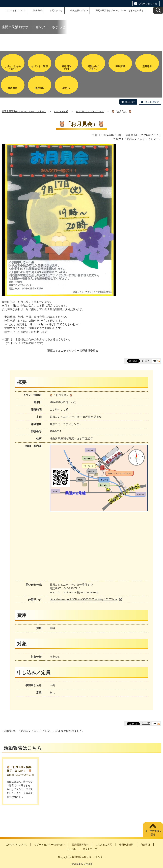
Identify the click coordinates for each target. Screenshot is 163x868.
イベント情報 (61, 111)
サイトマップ (90, 849)
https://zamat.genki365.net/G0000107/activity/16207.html (86, 599)
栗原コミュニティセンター (143, 139)
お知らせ (13, 68)
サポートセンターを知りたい (49, 845)
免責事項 (145, 845)
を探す (66, 68)
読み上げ (130, 102)
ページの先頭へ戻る (153, 833)
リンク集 (71, 849)
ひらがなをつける (148, 4)
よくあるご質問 (104, 845)
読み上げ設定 (152, 102)
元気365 (88, 864)
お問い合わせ (56, 10)
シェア (146, 361)
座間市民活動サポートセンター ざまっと (24, 111)
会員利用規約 (126, 845)
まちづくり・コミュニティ (90, 111)
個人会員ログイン (79, 10)
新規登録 (38, 10)
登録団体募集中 (80, 845)
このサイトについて (16, 10)
